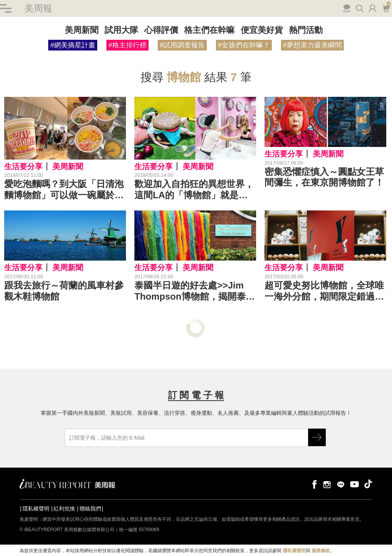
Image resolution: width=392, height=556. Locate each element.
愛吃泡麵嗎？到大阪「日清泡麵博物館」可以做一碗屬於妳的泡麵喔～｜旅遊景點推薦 (64, 190)
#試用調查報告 (182, 45)
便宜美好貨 (262, 30)
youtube (354, 484)
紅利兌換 (64, 509)
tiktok (368, 484)
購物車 (386, 8)
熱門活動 (306, 30)
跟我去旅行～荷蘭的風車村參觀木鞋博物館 (64, 291)
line (341, 484)
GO (317, 437)
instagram (327, 484)
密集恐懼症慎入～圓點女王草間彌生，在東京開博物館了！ (324, 177)
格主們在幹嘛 (209, 30)
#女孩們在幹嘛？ (244, 45)
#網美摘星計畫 (73, 45)
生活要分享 (23, 166)
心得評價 (161, 30)
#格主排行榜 (127, 45)
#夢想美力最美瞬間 (312, 45)
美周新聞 (82, 30)
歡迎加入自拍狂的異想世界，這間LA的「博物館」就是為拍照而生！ (194, 190)
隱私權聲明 (36, 509)
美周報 (38, 8)
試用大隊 (121, 30)
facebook (313, 484)
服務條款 (321, 551)
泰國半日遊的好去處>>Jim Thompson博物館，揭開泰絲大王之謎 (195, 291)
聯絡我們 (90, 509)
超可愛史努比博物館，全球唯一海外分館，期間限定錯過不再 (324, 291)
